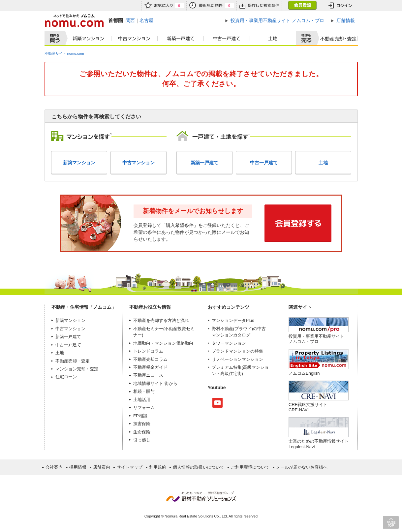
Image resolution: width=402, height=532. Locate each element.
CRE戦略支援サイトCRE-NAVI (308, 407)
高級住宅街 (231, 374)
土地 (273, 39)
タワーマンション (229, 343)
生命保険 (142, 432)
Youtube (217, 403)
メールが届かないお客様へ (302, 467)
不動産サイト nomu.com (64, 53)
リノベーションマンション (237, 359)
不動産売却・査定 (73, 361)
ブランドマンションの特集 (237, 351)
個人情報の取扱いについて (199, 467)
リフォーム (144, 407)
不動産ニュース (148, 375)
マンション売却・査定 (77, 369)
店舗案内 (102, 467)
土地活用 (142, 400)
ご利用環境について (250, 467)
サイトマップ (130, 467)
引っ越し (142, 440)
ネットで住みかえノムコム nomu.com (74, 21)
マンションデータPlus (233, 320)
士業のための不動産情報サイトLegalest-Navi (319, 444)
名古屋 (146, 20)
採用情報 (78, 467)
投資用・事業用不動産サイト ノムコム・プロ (316, 339)
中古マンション (135, 39)
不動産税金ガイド (150, 367)
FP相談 (140, 416)
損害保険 (142, 424)
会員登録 (302, 5)
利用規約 (158, 467)
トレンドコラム (148, 351)
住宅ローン (66, 377)
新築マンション (87, 39)
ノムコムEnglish (304, 373)
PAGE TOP (391, 522)
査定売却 (336, 39)
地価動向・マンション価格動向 (163, 343)
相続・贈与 (144, 391)
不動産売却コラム (150, 359)
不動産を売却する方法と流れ (161, 320)
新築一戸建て (181, 39)
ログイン (340, 5)
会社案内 (54, 467)
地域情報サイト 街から (155, 383)
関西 (130, 20)
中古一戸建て (227, 39)
